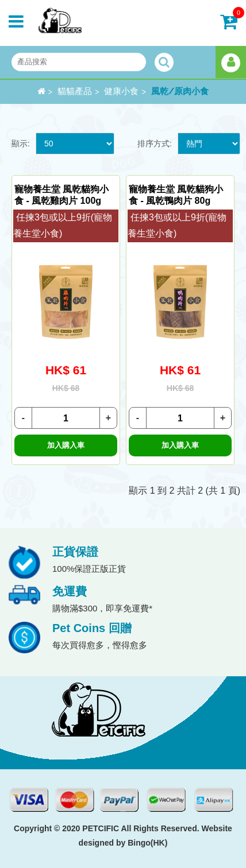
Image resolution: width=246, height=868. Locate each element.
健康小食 (121, 91)
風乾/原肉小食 (180, 91)
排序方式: (155, 144)
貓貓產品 (75, 91)
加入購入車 (66, 445)
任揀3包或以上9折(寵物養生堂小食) (63, 226)
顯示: (21, 144)
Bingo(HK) (147, 843)
